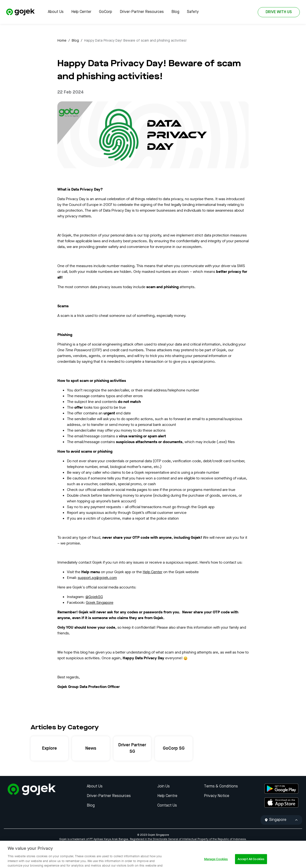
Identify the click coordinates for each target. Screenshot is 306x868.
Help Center (81, 12)
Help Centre (167, 796)
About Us (56, 12)
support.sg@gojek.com (97, 578)
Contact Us (167, 806)
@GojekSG (94, 597)
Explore (49, 748)
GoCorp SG (174, 748)
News (91, 748)
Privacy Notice (217, 796)
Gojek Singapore (100, 602)
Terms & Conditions (221, 786)
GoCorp (106, 12)
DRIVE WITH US (279, 12)
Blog (175, 12)
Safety (193, 12)
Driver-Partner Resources (142, 12)
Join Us (164, 786)
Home (62, 41)
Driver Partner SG (132, 748)
